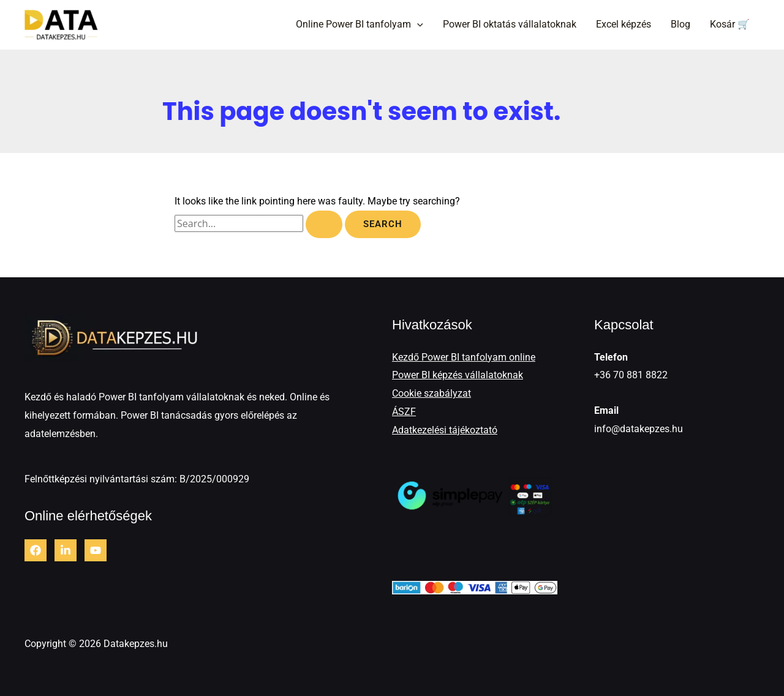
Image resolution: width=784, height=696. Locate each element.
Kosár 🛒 (730, 24)
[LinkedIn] (66, 550)
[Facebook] (36, 550)
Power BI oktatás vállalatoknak (510, 24)
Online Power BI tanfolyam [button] (360, 24)
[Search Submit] (324, 224)
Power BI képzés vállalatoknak (458, 375)
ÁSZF (404, 412)
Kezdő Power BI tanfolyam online (464, 357)
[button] (417, 24)
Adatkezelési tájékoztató (445, 430)
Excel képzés (624, 24)
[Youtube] (96, 550)
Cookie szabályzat (432, 393)
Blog (680, 24)
